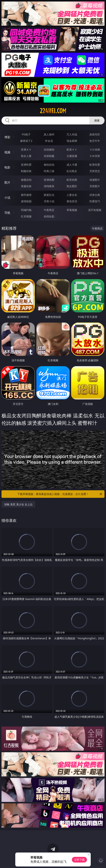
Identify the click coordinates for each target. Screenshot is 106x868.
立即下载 (79, 860)
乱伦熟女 (72, 171)
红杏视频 (26, 216)
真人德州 (49, 134)
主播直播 (72, 156)
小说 (7, 198)
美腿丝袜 (26, 186)
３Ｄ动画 (95, 149)
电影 (7, 167)
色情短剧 (49, 216)
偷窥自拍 (26, 180)
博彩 (7, 137)
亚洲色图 (49, 180)
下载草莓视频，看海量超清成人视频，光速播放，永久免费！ (60, 494)
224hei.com (53, 111)
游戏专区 (95, 134)
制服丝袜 (26, 171)
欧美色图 (72, 180)
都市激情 (26, 195)
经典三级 (49, 171)
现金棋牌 (72, 141)
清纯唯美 (49, 186)
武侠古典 (95, 195)
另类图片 (95, 186)
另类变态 (95, 171)
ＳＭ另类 (95, 156)
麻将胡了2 (26, 141)
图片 (7, 182)
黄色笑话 (72, 201)
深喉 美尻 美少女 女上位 (18, 504)
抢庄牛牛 (95, 141)
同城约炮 (26, 210)
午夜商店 (49, 210)
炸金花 (49, 141)
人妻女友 (72, 195)
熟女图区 (72, 186)
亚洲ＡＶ (26, 149)
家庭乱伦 (49, 195)
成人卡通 (72, 165)
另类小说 (49, 201)
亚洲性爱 (26, 165)
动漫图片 (95, 180)
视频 (7, 152)
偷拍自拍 (49, 165)
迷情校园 (26, 201)
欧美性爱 (95, 165)
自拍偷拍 (49, 149)
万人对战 (72, 134)
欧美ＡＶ (72, 149)
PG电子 (26, 134)
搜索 (97, 120)
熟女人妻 (26, 156)
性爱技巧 (95, 201)
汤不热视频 (95, 210)
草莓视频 (72, 210)
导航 (7, 213)
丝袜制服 (49, 156)
